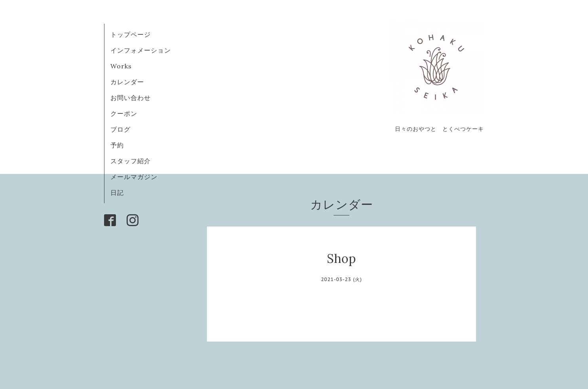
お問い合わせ (131, 98)
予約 (117, 145)
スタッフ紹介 (131, 161)
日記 (117, 193)
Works (121, 66)
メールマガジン (134, 177)
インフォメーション (141, 50)
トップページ (131, 34)
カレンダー (127, 82)
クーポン (124, 113)
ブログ (124, 129)
